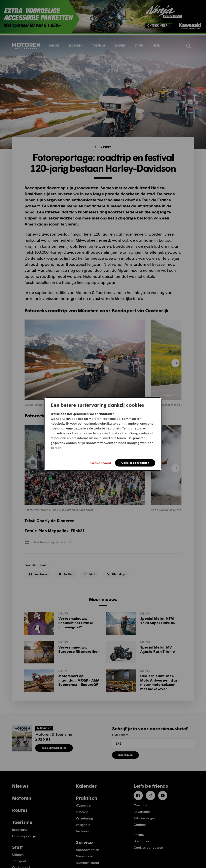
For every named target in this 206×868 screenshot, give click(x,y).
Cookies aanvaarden (135, 463)
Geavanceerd (101, 463)
